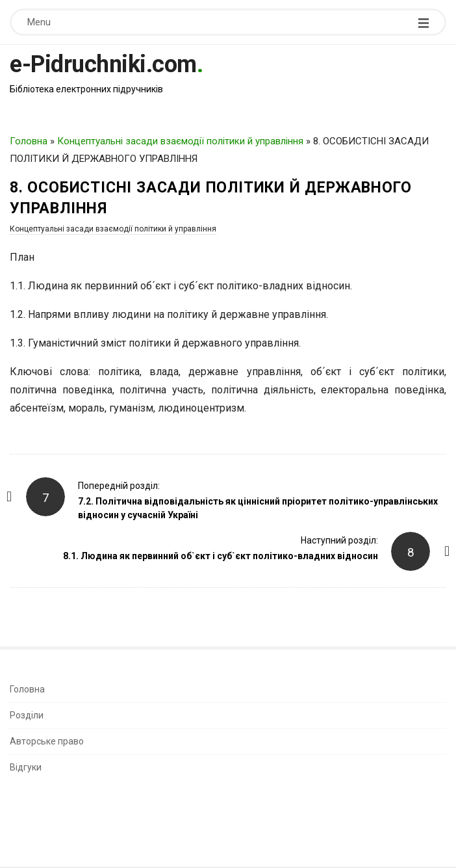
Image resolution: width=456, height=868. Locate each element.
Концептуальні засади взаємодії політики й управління (180, 141)
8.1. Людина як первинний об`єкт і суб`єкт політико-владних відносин (221, 556)
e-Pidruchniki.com (103, 64)
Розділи (27, 715)
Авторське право (47, 741)
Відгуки (26, 767)
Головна (29, 141)
